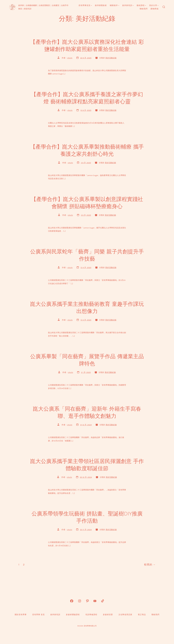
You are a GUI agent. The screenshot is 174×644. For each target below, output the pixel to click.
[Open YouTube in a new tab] (95, 601)
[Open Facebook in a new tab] (72, 601)
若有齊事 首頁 (38, 615)
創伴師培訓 (128, 5)
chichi (70, 58)
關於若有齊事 (21, 615)
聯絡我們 (144, 9)
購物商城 (155, 9)
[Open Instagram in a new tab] (80, 601)
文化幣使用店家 (125, 615)
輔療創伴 (115, 5)
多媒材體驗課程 (73, 615)
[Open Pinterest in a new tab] (87, 601)
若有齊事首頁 (85, 5)
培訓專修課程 (91, 615)
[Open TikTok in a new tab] (102, 601)
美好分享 (154, 5)
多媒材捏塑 (108, 615)
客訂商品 (142, 615)
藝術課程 (141, 5)
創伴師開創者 (101, 5)
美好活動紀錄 (111, 58)
